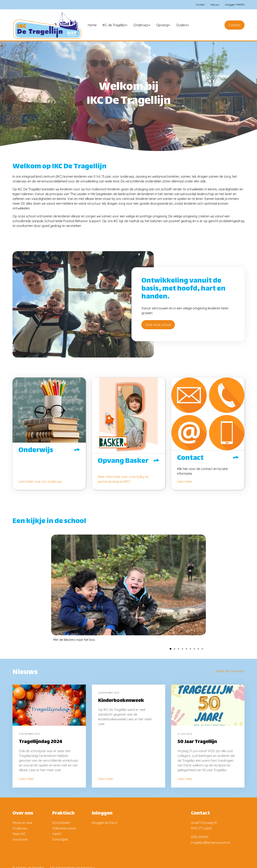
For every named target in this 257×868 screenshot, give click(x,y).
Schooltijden (61, 823)
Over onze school (158, 325)
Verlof (57, 834)
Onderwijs (20, 828)
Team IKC (19, 834)
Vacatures (20, 839)
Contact (234, 25)
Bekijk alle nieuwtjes (230, 671)
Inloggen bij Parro (105, 823)
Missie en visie (22, 823)
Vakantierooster (64, 828)
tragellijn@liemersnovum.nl (210, 843)
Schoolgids (60, 839)
